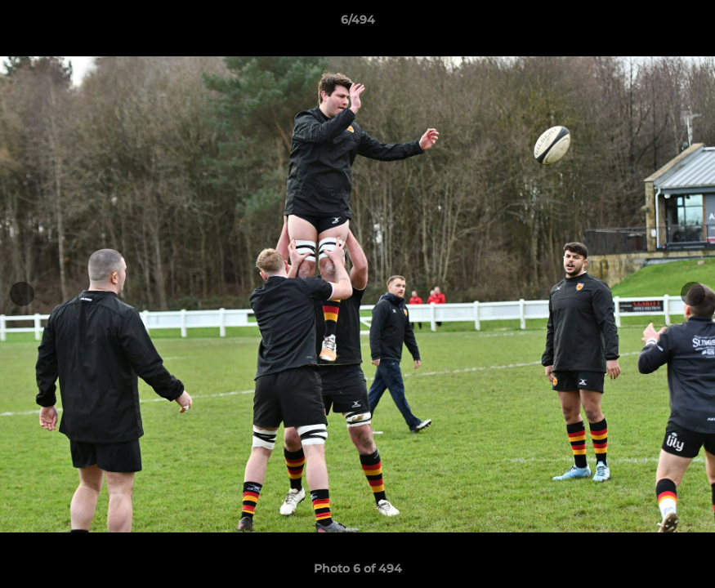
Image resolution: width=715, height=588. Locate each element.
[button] (686, 24)
